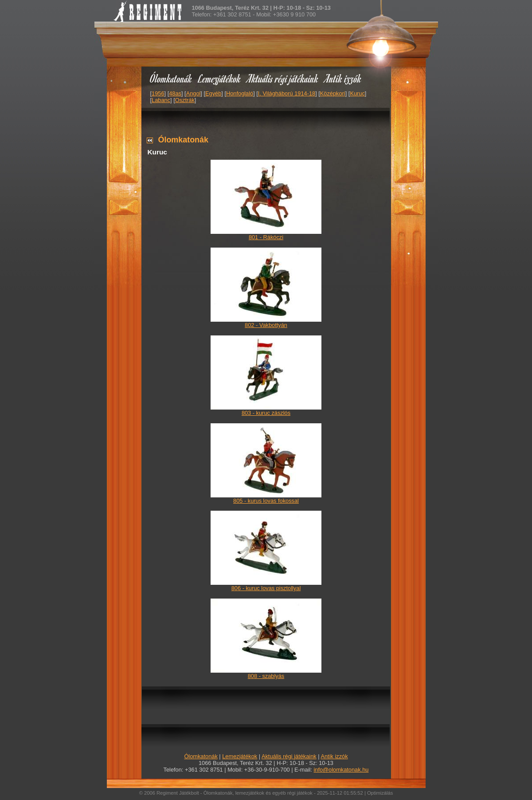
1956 (158, 93)
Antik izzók (343, 78)
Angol (194, 93)
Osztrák (185, 100)
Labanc (161, 100)
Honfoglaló (240, 93)
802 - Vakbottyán (266, 325)
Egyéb (213, 93)
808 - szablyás (266, 676)
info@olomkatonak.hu (341, 770)
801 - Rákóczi (266, 237)
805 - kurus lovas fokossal (266, 501)
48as (175, 93)
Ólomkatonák (171, 78)
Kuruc (357, 93)
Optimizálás (380, 793)
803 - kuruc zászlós (266, 413)
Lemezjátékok (220, 78)
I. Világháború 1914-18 (287, 93)
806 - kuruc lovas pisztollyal (266, 588)
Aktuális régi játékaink (283, 78)
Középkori (333, 93)
